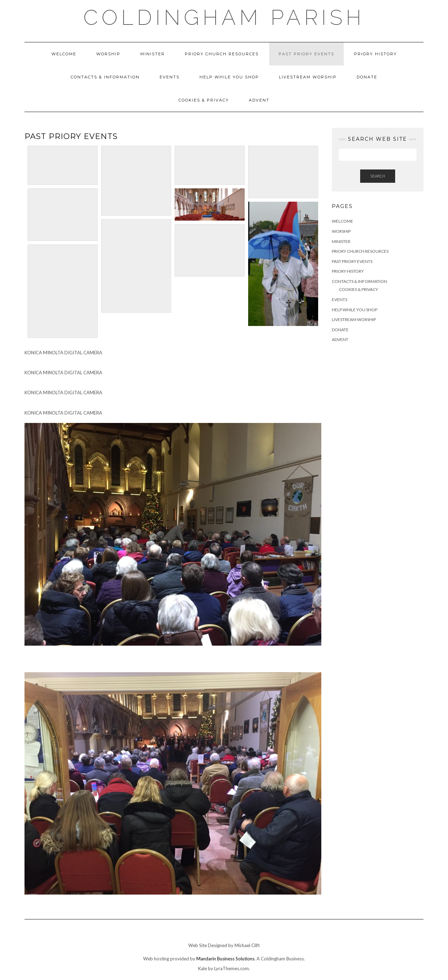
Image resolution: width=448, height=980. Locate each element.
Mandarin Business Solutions (225, 959)
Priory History (376, 54)
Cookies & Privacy (204, 100)
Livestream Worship (308, 77)
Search (378, 176)
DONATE (367, 77)
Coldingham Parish (224, 18)
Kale (202, 968)
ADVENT (259, 100)
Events (170, 77)
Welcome (64, 54)
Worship (108, 54)
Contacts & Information (105, 77)
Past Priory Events (306, 54)
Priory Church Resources (222, 54)
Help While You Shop (229, 77)
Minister (153, 54)
